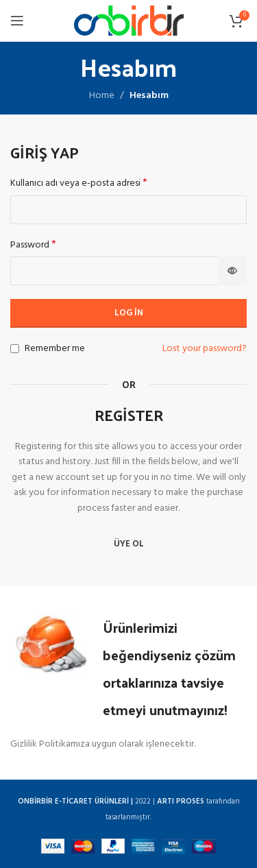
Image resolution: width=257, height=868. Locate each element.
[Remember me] (15, 349)
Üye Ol (129, 544)
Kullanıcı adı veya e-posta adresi (79, 184)
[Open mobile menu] (17, 21)
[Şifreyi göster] (232, 271)
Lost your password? (205, 349)
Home (102, 96)
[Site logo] (129, 21)
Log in (129, 313)
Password (33, 245)
